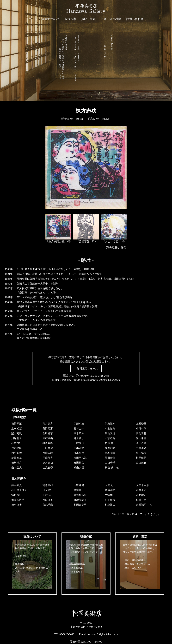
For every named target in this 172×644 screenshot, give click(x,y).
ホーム (33, 19)
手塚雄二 (110, 495)
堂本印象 (79, 448)
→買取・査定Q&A (132, 568)
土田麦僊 (48, 448)
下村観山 (79, 443)
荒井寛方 (48, 424)
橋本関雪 (110, 453)
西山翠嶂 (48, 453)
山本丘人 (17, 468)
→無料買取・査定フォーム (136, 564)
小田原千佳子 (19, 490)
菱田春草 (17, 458)
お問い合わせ (135, 19)
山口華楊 (110, 463)
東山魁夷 (141, 453)
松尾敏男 (141, 458)
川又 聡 (47, 490)
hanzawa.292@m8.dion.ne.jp (105, 380)
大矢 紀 (109, 485)
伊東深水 (110, 424)
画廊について (51, 19)
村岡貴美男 (80, 505)
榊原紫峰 (48, 443)
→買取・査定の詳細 (133, 560)
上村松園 (141, 424)
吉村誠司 (141, 505)
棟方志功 (48, 463)
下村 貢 (47, 495)
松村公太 (17, 505)
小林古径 (17, 443)
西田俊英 (48, 500)
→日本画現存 (76, 572)
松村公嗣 (141, 500)
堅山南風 (17, 433)
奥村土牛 (79, 428)
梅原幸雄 (48, 485)
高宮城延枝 (80, 495)
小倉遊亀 (110, 428)
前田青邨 (110, 458)
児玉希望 (141, 438)
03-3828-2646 (102, 376)
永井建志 (141, 495)
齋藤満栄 (110, 490)
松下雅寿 (110, 500)
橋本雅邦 (79, 453)
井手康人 (17, 485)
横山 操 (109, 468)
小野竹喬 (141, 428)
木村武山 (48, 438)
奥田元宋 (48, 428)
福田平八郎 (80, 458)
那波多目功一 (19, 500)
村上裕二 (110, 505)
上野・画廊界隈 (111, 19)
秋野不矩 (17, 424)
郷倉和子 (79, 438)
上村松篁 (17, 428)
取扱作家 (70, 19)
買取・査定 (88, 19)
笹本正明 (141, 490)
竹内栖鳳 (17, 448)
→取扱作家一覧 (77, 564)
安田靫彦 (79, 463)
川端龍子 (17, 438)
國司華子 (79, 490)
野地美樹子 (80, 500)
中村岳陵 (141, 448)
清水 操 (16, 495)
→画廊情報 (21, 556)
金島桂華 (48, 433)
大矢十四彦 (142, 485)
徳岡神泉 (110, 448)
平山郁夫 (48, 458)
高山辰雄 (141, 443)
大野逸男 (79, 485)
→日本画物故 (76, 568)
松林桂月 (17, 463)
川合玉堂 (141, 433)
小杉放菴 (110, 438)
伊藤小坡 (79, 424)
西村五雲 (17, 453)
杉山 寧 (109, 443)
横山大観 (79, 468)
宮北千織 (48, 505)
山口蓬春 (141, 463)
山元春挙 (48, 468)
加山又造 (110, 433)
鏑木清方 (79, 433)
